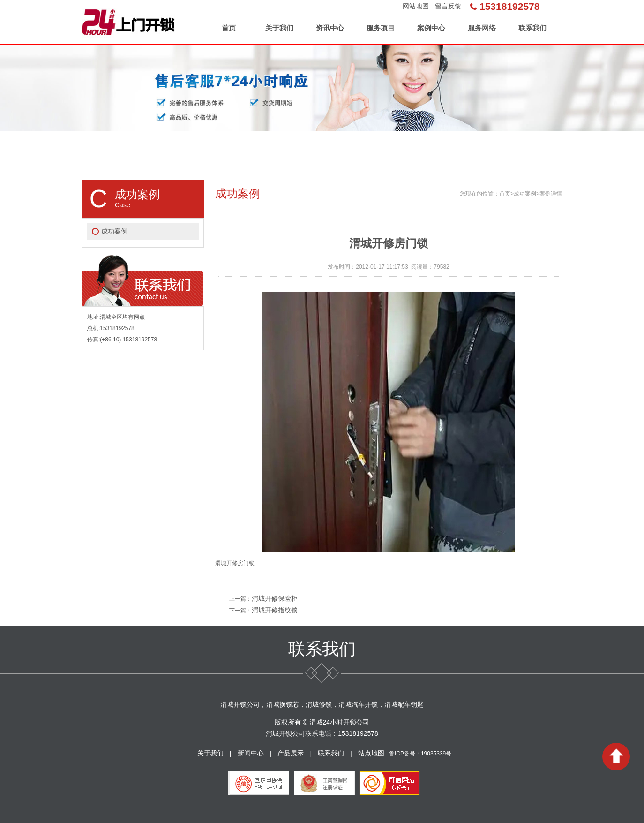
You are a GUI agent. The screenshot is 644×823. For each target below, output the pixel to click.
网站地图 (416, 6)
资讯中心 (330, 28)
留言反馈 (448, 6)
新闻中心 (251, 753)
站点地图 (371, 753)
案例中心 (431, 28)
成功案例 (114, 231)
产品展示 (291, 753)
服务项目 (381, 28)
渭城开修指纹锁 (275, 610)
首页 (229, 28)
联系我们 (532, 28)
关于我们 (279, 28)
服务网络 (482, 28)
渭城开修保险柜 (275, 598)
